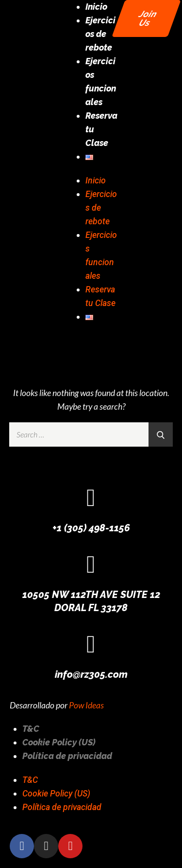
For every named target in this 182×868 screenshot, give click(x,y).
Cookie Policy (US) (59, 742)
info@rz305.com (91, 674)
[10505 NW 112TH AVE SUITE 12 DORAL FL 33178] (91, 564)
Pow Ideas (86, 705)
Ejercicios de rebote (100, 34)
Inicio (96, 7)
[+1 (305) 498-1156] (91, 498)
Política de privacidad (67, 756)
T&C (31, 729)
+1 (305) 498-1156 (91, 528)
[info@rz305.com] (91, 644)
